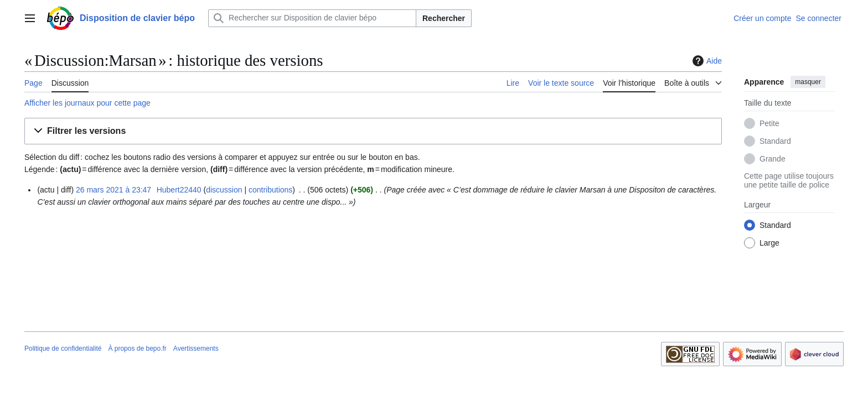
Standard (775, 141)
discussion (224, 190)
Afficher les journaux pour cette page (87, 103)
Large (769, 243)
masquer (808, 82)
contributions (270, 190)
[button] (373, 131)
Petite (769, 123)
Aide (706, 61)
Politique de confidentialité (63, 349)
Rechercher (444, 18)
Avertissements (196, 349)
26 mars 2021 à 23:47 (113, 190)
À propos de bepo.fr (137, 349)
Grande (773, 159)
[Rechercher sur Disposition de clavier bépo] (312, 18)
